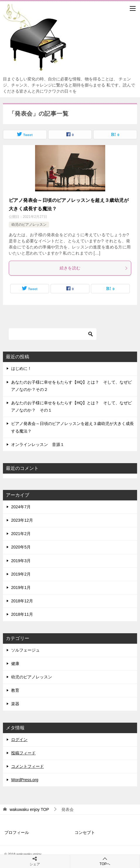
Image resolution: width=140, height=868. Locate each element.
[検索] (53, 334)
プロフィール (17, 832)
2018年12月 (22, 601)
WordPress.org (25, 780)
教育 (15, 690)
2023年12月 (22, 520)
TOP (29, 809)
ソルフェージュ (25, 650)
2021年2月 (21, 534)
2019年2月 (21, 574)
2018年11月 (22, 614)
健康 (15, 664)
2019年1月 (21, 588)
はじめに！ (21, 368)
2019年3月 (21, 561)
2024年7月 (21, 507)
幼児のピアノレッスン (29, 225)
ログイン (19, 740)
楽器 (15, 704)
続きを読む (94, 268)
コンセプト (85, 832)
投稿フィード (23, 753)
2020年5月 (21, 547)
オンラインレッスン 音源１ (38, 444)
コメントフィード (27, 766)
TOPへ (105, 861)
